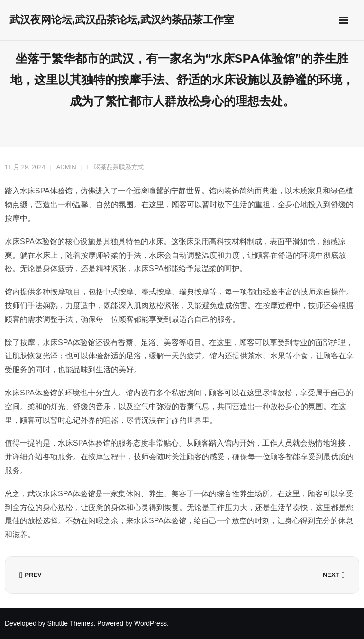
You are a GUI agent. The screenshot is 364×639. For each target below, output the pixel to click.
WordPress (150, 623)
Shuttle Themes (71, 623)
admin (66, 167)
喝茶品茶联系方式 (119, 167)
